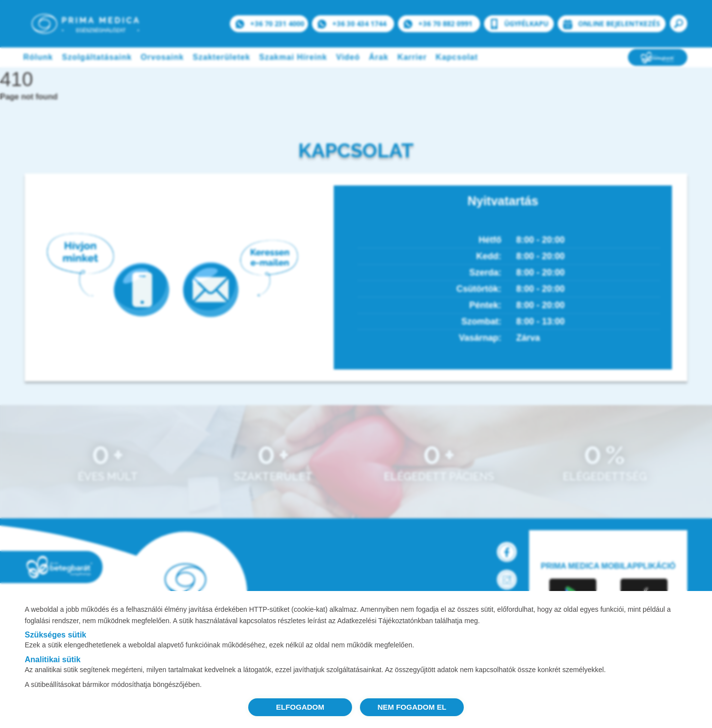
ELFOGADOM (300, 707)
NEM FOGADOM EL (412, 707)
